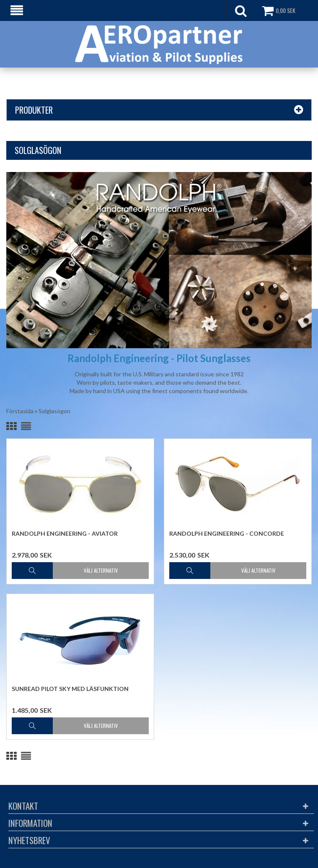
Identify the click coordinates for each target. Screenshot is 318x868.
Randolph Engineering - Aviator (65, 533)
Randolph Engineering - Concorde (227, 533)
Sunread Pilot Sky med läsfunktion (70, 689)
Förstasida (20, 411)
